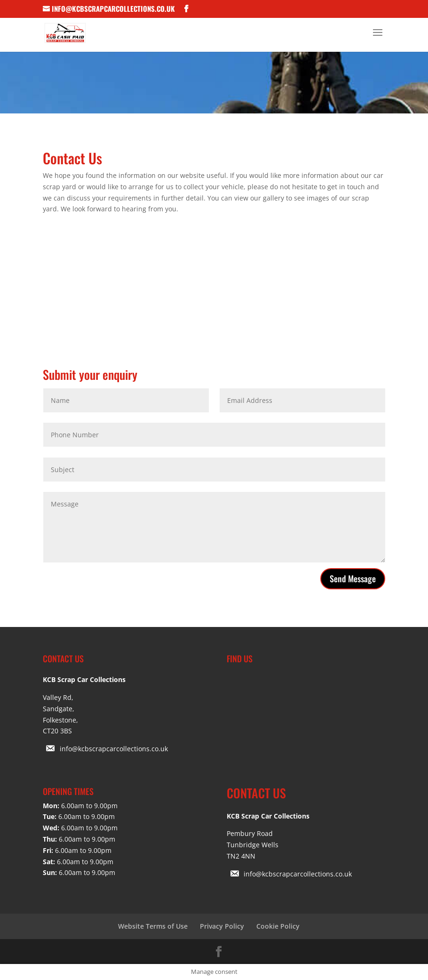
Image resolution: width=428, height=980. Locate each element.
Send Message (353, 578)
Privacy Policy (222, 926)
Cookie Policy (278, 926)
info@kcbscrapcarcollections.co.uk (114, 749)
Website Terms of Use (153, 926)
